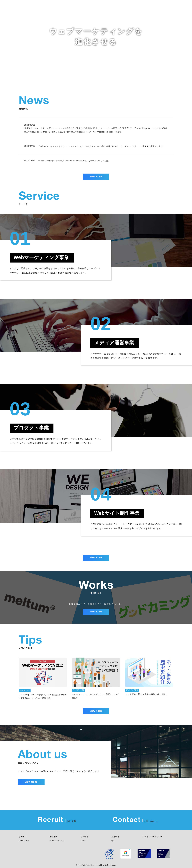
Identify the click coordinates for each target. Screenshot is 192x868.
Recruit (184, 6)
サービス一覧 (24, 841)
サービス (23, 837)
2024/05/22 (30, 125)
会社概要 (54, 837)
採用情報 (115, 837)
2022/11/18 (30, 160)
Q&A (113, 841)
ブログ (83, 841)
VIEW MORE (96, 177)
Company (168, 6)
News (108, 6)
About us (138, 6)
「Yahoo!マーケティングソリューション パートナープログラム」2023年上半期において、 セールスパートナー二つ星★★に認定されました (101, 146)
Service (122, 6)
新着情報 (85, 837)
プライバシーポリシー (152, 837)
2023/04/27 (30, 146)
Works (153, 6)
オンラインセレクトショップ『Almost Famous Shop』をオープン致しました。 (74, 161)
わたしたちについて (57, 841)
